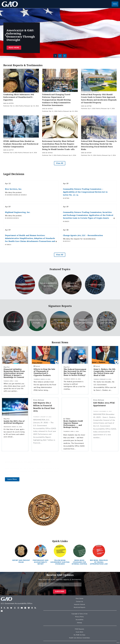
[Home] (20, 601)
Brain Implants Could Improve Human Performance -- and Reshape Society (73, 424)
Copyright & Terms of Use (80, 614)
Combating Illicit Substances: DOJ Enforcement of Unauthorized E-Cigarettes (19, 97)
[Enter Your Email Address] (60, 584)
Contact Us (80, 602)
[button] (114, 35)
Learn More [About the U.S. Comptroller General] (12, 479)
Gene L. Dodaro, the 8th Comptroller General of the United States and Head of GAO (105, 372)
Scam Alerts (79, 632)
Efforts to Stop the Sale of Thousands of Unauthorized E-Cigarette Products (44, 372)
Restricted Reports (80, 607)
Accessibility (80, 620)
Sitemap (79, 623)
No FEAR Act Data (79, 635)
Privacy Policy (80, 617)
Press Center (80, 598)
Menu (115, 4)
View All (60, 163)
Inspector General (80, 604)
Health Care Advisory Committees (79, 638)
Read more (14, 48)
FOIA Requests (79, 629)
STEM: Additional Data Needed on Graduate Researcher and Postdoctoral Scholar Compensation (21, 144)
